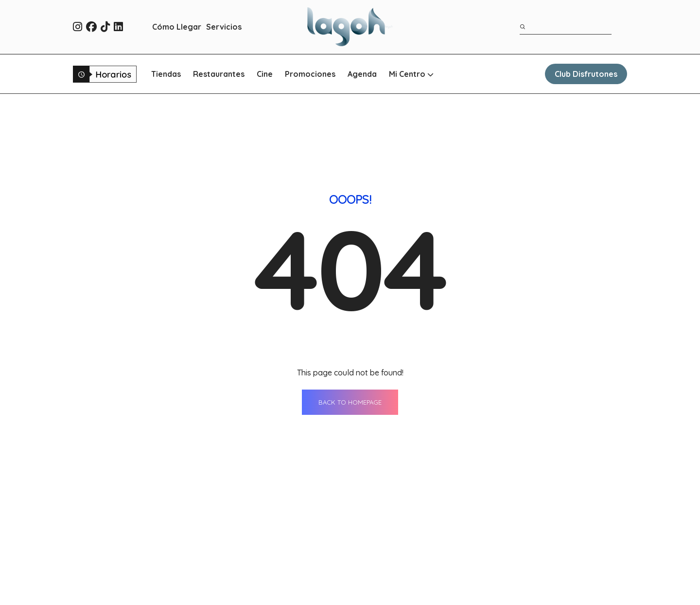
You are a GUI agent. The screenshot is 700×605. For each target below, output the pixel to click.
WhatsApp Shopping (403, 590)
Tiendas (166, 74)
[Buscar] (523, 27)
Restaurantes (219, 74)
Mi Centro (411, 74)
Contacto (494, 536)
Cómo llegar (388, 572)
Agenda (362, 74)
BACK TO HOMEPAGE (350, 275)
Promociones (310, 74)
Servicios (224, 27)
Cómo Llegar (177, 27)
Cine (265, 74)
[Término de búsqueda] (566, 27)
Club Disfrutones (586, 74)
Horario (491, 554)
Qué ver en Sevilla (510, 572)
